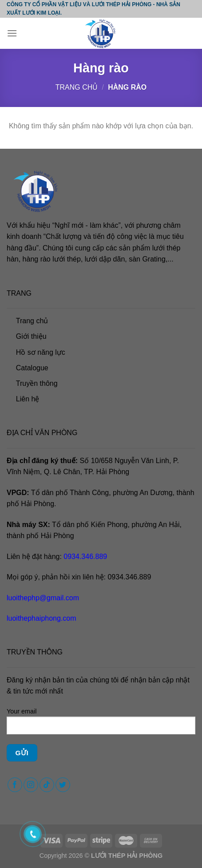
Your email (101, 725)
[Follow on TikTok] (47, 785)
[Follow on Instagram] (31, 785)
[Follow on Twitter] (63, 785)
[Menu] (12, 33)
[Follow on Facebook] (15, 785)
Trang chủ (77, 87)
